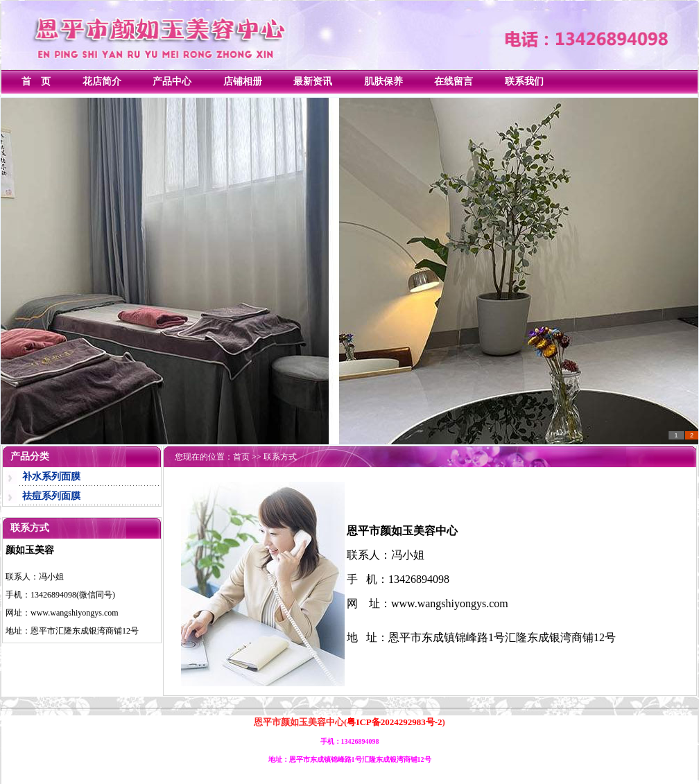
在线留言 (454, 81)
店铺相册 (243, 81)
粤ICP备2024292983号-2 (394, 722)
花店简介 (102, 81)
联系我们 (524, 81)
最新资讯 (313, 81)
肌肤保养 (383, 81)
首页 (241, 457)
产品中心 (172, 81)
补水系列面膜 (51, 477)
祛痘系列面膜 (51, 496)
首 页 (36, 81)
